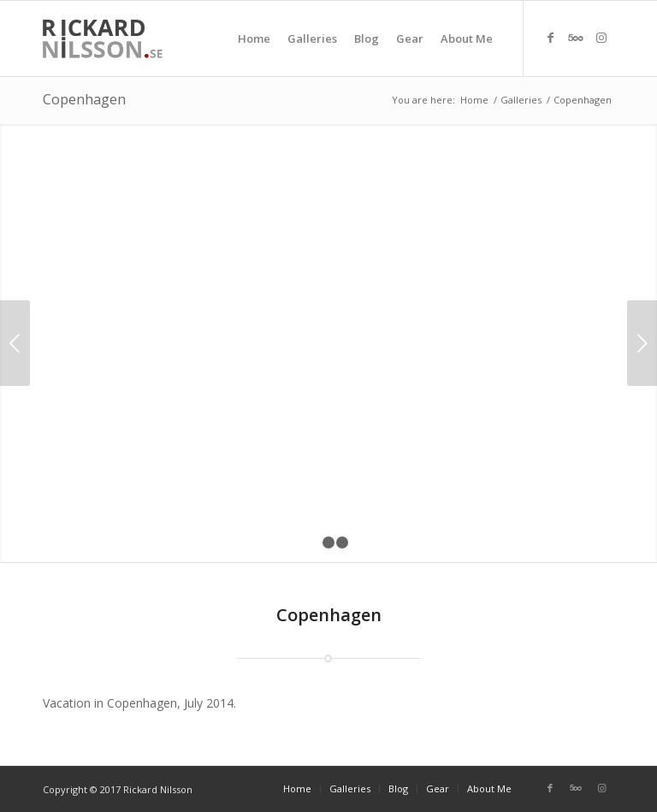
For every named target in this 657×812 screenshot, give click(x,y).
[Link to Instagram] (601, 38)
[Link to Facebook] (550, 38)
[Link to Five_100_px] (576, 38)
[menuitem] (254, 39)
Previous (15, 343)
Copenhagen (84, 99)
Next (642, 343)
